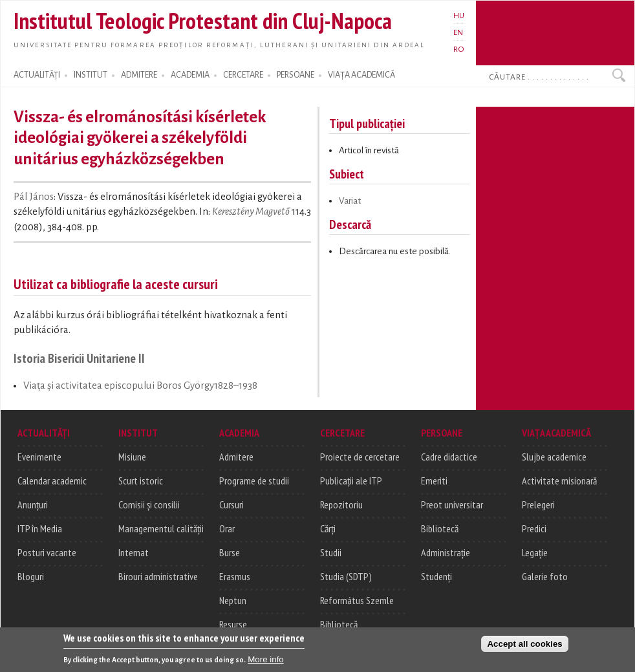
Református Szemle (357, 600)
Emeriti (434, 481)
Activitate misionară (559, 481)
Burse (230, 552)
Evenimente (39, 457)
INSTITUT (91, 75)
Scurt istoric (141, 481)
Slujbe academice (554, 457)
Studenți (436, 576)
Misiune (132, 457)
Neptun (233, 600)
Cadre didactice (449, 457)
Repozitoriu (341, 504)
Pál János (34, 197)
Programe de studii (254, 481)
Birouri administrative (158, 576)
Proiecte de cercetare (360, 457)
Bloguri (31, 576)
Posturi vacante (47, 552)
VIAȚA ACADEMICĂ (361, 75)
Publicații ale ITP (351, 481)
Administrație (446, 552)
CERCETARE (243, 75)
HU (459, 16)
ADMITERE (139, 75)
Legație (535, 552)
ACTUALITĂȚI (37, 75)
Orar (227, 528)
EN (458, 32)
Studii (331, 552)
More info (266, 660)
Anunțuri (33, 504)
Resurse (233, 624)
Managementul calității (161, 528)
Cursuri (231, 504)
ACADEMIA (190, 75)
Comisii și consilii (149, 504)
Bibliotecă (339, 624)
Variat (350, 201)
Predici (534, 528)
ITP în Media (40, 528)
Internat (134, 552)
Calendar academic (52, 481)
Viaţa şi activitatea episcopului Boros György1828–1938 (140, 385)
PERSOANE (296, 75)
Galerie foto (545, 576)
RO (459, 49)
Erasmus (235, 576)
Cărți (328, 528)
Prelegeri (538, 504)
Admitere (236, 457)
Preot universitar (452, 504)
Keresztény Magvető (251, 211)
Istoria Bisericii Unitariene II (79, 358)
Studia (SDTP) (346, 576)
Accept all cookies (524, 645)
